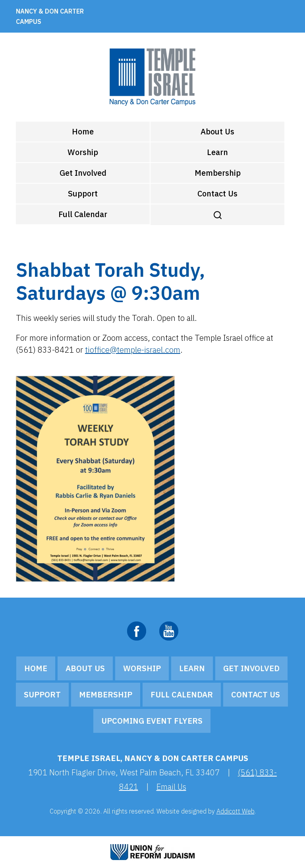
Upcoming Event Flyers (152, 721)
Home (83, 131)
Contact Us (217, 193)
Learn (217, 152)
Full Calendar (83, 214)
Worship (83, 152)
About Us (217, 131)
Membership (218, 173)
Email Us (171, 787)
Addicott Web (236, 811)
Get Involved (83, 173)
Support (83, 193)
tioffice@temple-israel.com (133, 350)
